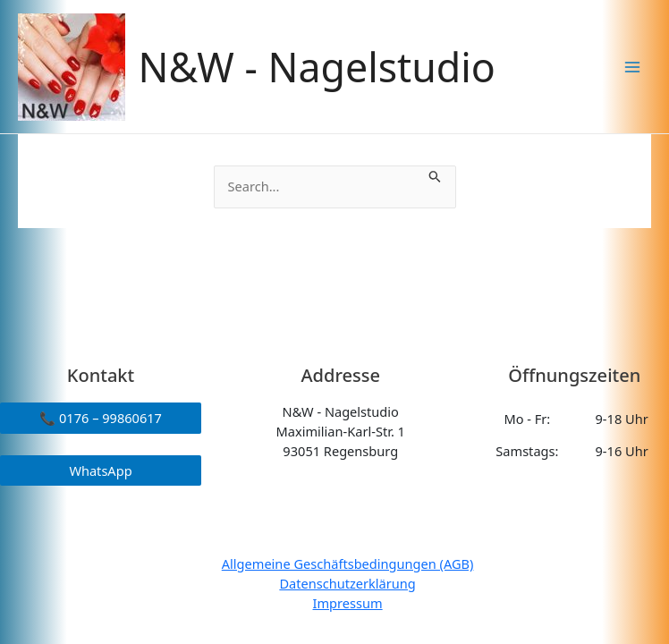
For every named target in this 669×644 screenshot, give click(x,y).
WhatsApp (100, 470)
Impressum (348, 603)
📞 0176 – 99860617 (101, 418)
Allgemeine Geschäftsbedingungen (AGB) (348, 563)
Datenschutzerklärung (347, 583)
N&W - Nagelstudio (317, 67)
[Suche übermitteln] (435, 175)
